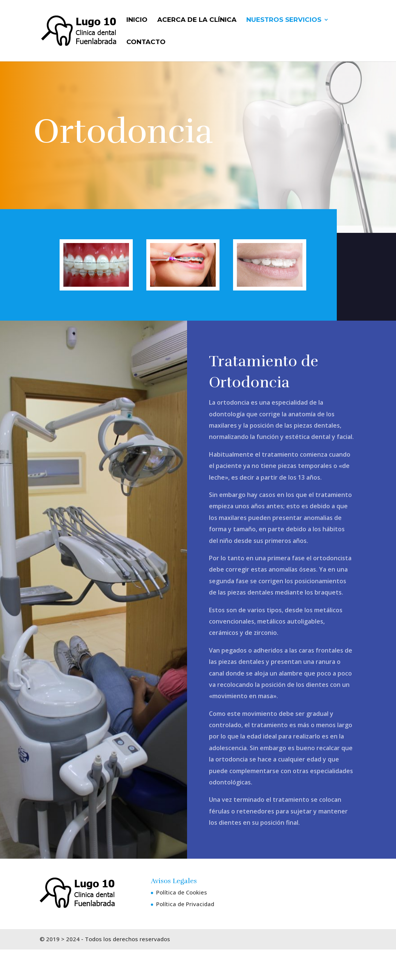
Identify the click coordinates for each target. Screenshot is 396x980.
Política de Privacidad (185, 904)
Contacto (146, 42)
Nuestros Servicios (284, 20)
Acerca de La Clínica (197, 20)
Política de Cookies (182, 892)
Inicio (137, 20)
